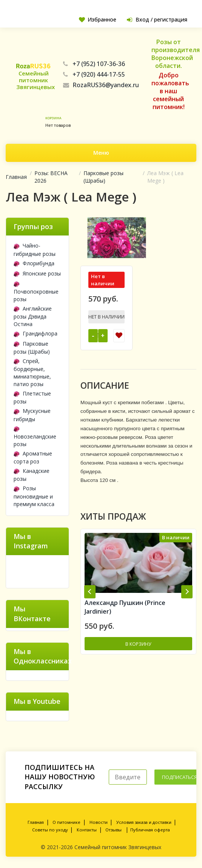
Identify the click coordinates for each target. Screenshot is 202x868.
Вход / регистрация (157, 19)
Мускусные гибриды (32, 415)
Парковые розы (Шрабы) (103, 177)
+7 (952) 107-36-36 (94, 64)
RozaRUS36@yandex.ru (101, 85)
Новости (99, 822)
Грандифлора (35, 333)
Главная (16, 177)
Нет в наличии (106, 317)
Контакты (87, 830)
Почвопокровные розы (36, 291)
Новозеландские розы (35, 436)
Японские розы (37, 273)
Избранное (97, 19)
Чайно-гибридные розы (35, 249)
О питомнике (66, 822)
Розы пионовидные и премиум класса (34, 496)
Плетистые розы (32, 397)
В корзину (138, 644)
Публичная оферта (150, 830)
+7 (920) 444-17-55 (94, 74)
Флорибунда (34, 263)
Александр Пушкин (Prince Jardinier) (125, 607)
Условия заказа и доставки (144, 822)
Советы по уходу (50, 830)
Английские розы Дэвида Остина (33, 316)
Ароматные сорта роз (33, 457)
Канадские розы (32, 475)
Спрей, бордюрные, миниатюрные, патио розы (32, 372)
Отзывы (113, 830)
